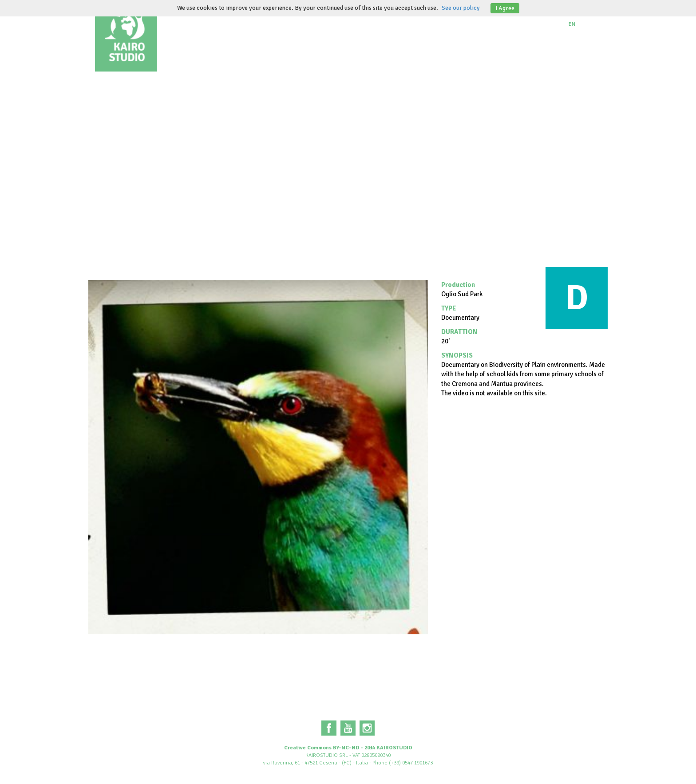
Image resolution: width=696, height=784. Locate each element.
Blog (470, 22)
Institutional (419, 22)
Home (182, 22)
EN (572, 24)
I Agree (505, 8)
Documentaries (288, 22)
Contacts (513, 22)
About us (224, 22)
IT (589, 24)
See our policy (461, 8)
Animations (355, 22)
